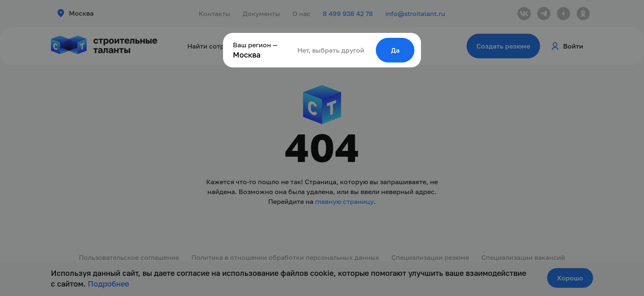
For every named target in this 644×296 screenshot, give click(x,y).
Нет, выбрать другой (331, 50)
